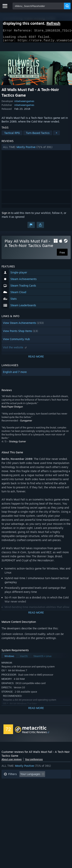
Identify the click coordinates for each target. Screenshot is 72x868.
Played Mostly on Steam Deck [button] (42, 788)
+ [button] (56, 135)
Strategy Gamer (17, 444)
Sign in (6, 215)
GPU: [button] (51, 794)
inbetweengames (24, 103)
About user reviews (12, 762)
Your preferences (34, 762)
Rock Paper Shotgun (12, 409)
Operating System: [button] (15, 794)
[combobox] (38, 6)
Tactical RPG (12, 135)
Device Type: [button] (12, 800)
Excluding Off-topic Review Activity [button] (26, 782)
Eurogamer (26, 423)
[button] (36, 149)
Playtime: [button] (10, 788)
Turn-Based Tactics (38, 135)
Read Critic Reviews (34, 734)
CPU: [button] (38, 794)
